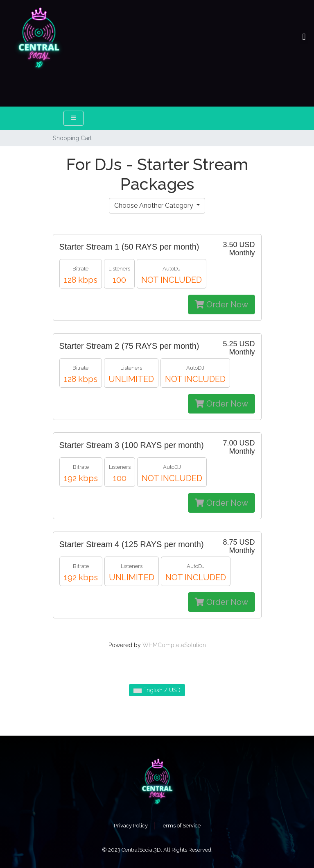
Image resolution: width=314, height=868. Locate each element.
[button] (304, 37)
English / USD (157, 690)
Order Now (221, 304)
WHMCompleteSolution (174, 645)
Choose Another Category (155, 206)
